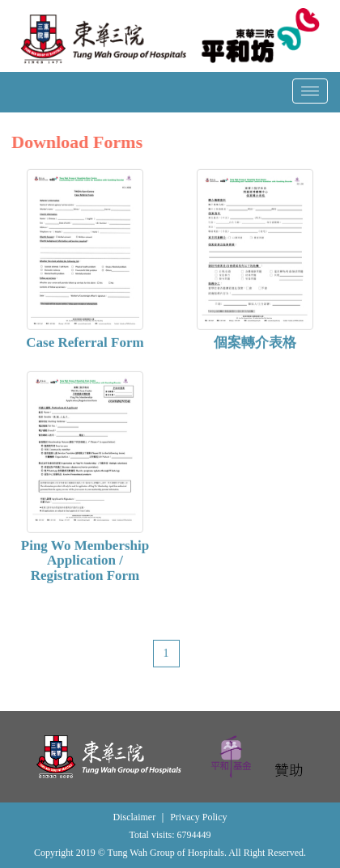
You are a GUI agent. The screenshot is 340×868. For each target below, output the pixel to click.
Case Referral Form (85, 344)
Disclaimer (135, 817)
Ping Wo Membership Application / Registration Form (85, 561)
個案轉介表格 (255, 344)
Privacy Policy (198, 817)
